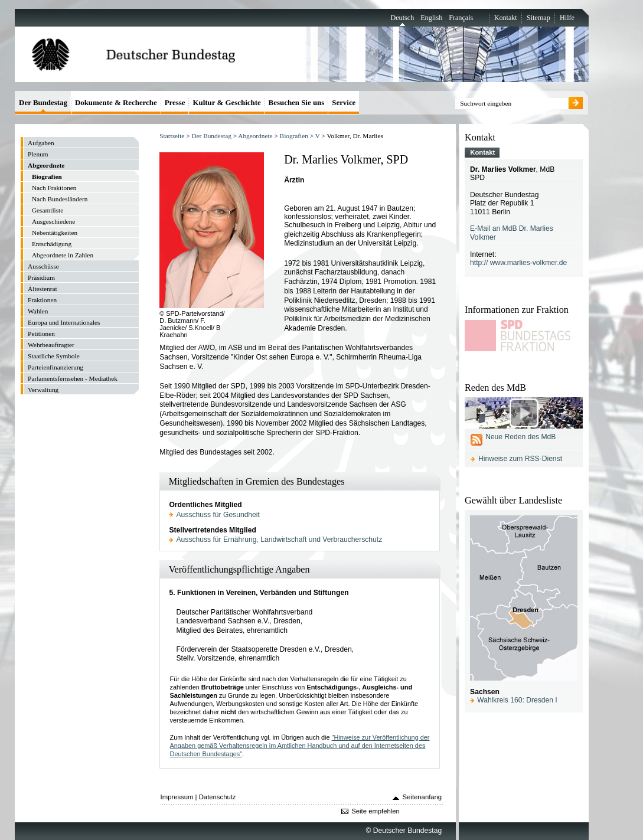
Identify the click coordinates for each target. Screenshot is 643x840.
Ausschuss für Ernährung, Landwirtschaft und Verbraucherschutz (280, 540)
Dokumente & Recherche (116, 102)
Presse (175, 102)
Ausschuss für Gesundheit (218, 515)
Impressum (177, 797)
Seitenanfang (422, 797)
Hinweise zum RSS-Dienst (520, 459)
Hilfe (567, 18)
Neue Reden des (520, 437)
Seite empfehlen (376, 811)
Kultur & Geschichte (226, 102)
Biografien (294, 136)
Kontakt (506, 18)
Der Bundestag (211, 136)
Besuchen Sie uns (297, 102)
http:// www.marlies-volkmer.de (518, 263)
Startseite (172, 136)
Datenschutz (218, 797)
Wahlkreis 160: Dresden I (517, 700)
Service (344, 102)
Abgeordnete (255, 136)
